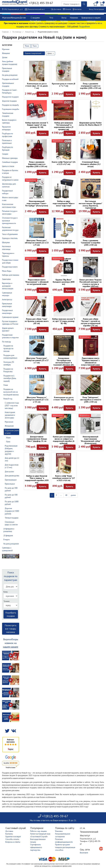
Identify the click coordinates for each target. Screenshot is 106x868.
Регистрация (99, 9)
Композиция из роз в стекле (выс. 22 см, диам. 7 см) (37, 86)
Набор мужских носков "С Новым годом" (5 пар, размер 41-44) (37, 125)
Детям (23, 18)
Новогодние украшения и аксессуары (10, 415)
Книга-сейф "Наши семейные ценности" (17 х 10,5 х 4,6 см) (64, 478)
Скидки (5, 154)
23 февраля (8, 536)
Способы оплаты (12, 839)
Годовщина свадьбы (11, 109)
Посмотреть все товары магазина (11, 629)
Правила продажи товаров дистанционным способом (65, 847)
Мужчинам (9, 422)
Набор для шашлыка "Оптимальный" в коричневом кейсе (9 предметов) (64, 126)
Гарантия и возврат (13, 837)
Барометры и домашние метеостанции (8, 286)
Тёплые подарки (12, 518)
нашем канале (11, 647)
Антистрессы (7, 300)
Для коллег (9, 472)
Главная (5, 32)
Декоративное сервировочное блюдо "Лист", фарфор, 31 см (37, 439)
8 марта (6, 540)
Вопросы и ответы (13, 842)
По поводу (17, 32)
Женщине (15, 18)
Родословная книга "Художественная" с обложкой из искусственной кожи (90, 361)
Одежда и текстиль (10, 238)
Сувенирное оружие (10, 317)
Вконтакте (84, 853)
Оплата (68, 9)
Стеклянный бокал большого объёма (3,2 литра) (90, 164)
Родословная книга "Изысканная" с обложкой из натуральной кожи (37, 282)
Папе (8, 442)
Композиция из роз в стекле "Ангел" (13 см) (64, 399)
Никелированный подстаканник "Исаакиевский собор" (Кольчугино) (91, 440)
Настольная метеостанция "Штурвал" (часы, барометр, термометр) (90, 205)
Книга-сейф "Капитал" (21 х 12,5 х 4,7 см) (64, 163)
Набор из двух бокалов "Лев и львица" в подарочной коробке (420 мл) (37, 479)
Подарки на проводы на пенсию (8, 348)
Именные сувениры (10, 158)
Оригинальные (11, 480)
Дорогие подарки (9, 101)
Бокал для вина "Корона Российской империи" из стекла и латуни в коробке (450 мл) (91, 283)
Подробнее (84, 26)
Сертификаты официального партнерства (36, 847)
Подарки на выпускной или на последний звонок (11, 392)
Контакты (78, 9)
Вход (91, 9)
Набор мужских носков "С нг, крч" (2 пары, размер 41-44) (64, 321)
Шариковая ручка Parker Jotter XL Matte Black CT (90, 124)
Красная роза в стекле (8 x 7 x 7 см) (64, 85)
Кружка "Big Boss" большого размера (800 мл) (64, 282)
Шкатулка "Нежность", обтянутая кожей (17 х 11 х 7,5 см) (37, 400)
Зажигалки (6, 279)
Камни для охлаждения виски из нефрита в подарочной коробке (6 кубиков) (64, 440)
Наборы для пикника (11, 275)
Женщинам (9, 426)
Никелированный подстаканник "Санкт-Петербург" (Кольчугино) (37, 203)
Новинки (74, 18)
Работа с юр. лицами (38, 831)
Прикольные (10, 484)
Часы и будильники (10, 234)
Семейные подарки (10, 162)
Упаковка (59, 831)
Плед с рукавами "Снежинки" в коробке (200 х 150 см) (90, 243)
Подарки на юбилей (10, 79)
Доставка (57, 9)
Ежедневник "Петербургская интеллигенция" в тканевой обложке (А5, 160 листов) (64, 363)
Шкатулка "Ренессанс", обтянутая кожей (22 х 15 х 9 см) (37, 243)
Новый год (30, 32)
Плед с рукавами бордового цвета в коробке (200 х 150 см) (37, 164)
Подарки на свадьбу (10, 105)
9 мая (6, 385)
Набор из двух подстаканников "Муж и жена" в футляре (64, 203)
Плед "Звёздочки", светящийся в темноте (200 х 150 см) (91, 400)
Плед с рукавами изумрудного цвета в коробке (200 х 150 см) (91, 86)
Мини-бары (7, 271)
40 (66, 495)
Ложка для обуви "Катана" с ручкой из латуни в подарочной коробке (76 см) (91, 322)
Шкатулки (6, 242)
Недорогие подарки (10, 97)
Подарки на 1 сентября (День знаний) (10, 378)
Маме (8, 438)
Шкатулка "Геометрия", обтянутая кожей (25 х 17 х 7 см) (37, 360)
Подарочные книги (10, 267)
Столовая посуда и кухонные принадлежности (10, 221)
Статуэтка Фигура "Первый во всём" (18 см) (64, 242)
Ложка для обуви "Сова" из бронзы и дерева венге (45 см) (37, 321)
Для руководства (12, 476)
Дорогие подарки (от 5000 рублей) (12, 511)
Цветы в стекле (8, 166)
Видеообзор (58, 102)
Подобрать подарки (11, 614)
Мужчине (6, 18)
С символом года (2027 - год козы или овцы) (12, 406)
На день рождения (10, 75)
